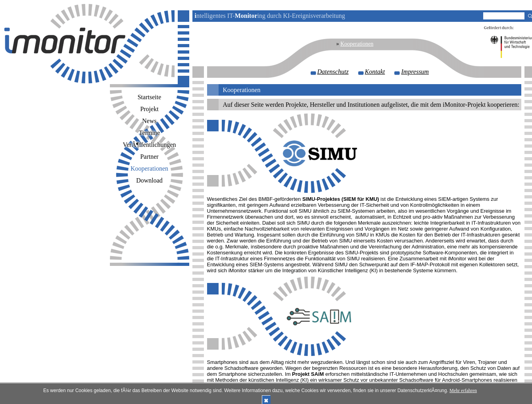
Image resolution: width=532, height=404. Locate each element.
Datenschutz (333, 72)
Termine (149, 133)
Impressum (415, 72)
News (149, 121)
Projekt (149, 109)
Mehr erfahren (463, 391)
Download (149, 180)
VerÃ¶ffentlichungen (149, 145)
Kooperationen (357, 44)
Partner (149, 157)
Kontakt (375, 72)
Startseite (150, 97)
